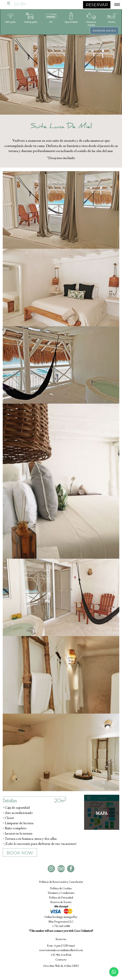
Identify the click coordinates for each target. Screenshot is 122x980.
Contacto (61, 959)
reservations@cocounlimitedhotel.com (61, 950)
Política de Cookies (61, 888)
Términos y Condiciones (61, 893)
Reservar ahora (104, 30)
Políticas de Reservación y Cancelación (61, 882)
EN (23, 4)
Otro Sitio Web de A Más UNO (61, 966)
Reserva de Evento (61, 902)
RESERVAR (97, 5)
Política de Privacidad (61, 897)
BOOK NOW (20, 853)
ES (16, 4)
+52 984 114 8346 (61, 955)
